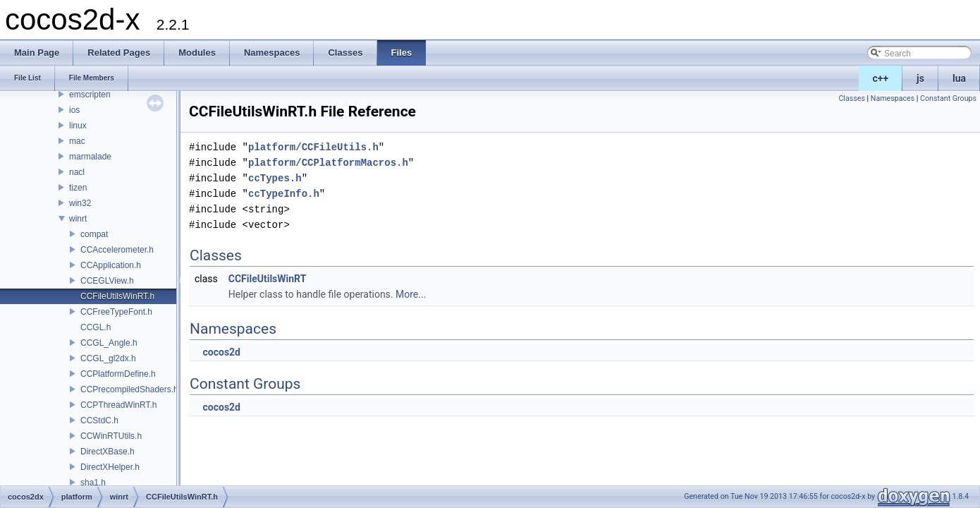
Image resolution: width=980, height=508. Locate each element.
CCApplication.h (111, 265)
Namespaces (893, 98)
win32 (80, 203)
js (920, 78)
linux (78, 126)
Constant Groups (948, 98)
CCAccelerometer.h (117, 250)
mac (77, 141)
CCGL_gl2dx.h (108, 358)
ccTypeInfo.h (284, 194)
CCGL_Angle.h (109, 343)
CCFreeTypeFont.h (116, 312)
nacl (77, 172)
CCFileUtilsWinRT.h (117, 296)
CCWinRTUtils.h (111, 436)
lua (959, 78)
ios (74, 110)
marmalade (90, 157)
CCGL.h (96, 327)
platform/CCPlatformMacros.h (328, 163)
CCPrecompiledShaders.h (129, 389)
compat (94, 234)
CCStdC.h (99, 421)
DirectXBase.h (108, 452)
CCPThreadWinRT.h (118, 405)
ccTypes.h (275, 178)
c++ (881, 78)
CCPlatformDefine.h (118, 374)
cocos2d (221, 352)
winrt (78, 219)
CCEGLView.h (107, 281)
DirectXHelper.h (110, 467)
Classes (851, 98)
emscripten (90, 95)
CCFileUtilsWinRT (268, 279)
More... (411, 294)
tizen (78, 188)
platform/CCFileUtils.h (313, 147)
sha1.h (93, 483)
